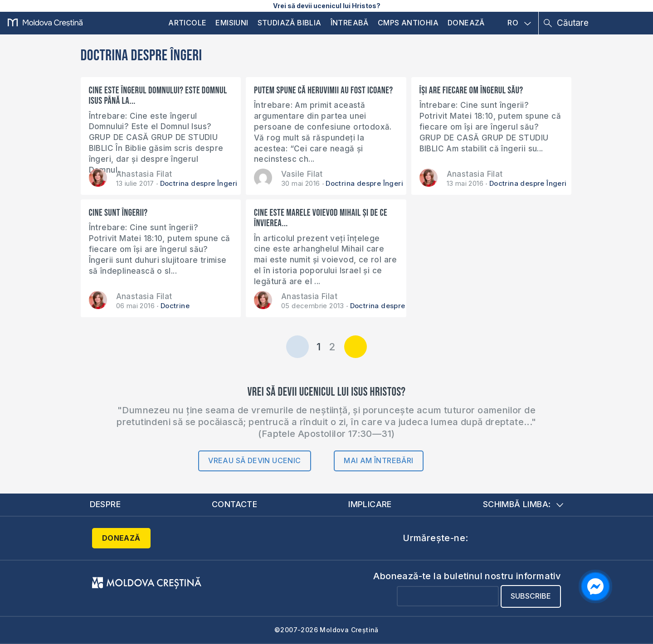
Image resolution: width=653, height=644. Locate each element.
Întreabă (350, 23)
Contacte (234, 504)
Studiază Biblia (290, 23)
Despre (105, 504)
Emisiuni (232, 23)
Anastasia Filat (144, 174)
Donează (466, 23)
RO (519, 23)
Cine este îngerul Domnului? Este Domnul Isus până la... (158, 96)
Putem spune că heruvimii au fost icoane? (323, 90)
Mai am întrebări (378, 460)
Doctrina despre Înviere (391, 306)
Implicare (370, 504)
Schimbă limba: (523, 504)
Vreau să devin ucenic (254, 460)
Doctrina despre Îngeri (199, 183)
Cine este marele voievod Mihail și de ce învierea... (321, 218)
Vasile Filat (302, 174)
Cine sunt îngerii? (118, 213)
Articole (187, 23)
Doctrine (175, 306)
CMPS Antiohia (408, 23)
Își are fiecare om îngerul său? (471, 90)
